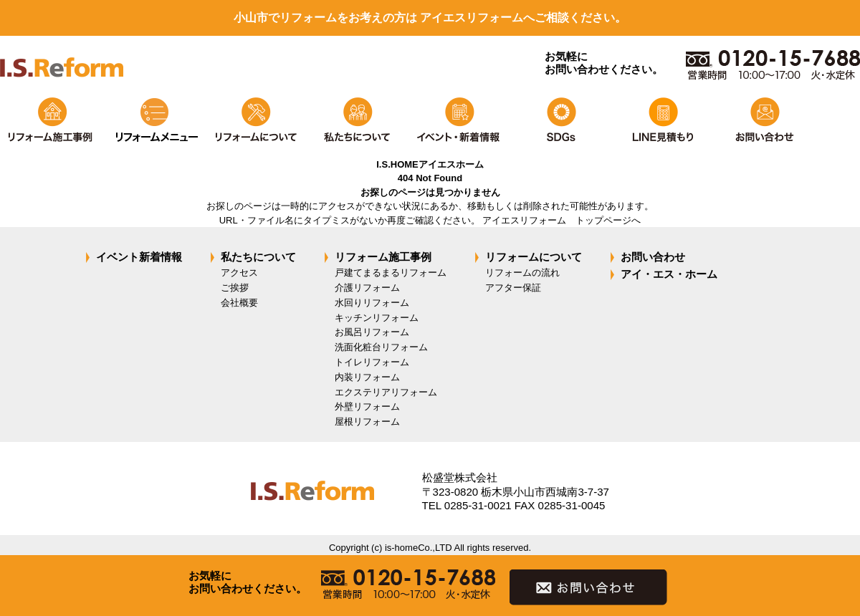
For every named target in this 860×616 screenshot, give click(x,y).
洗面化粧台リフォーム (381, 347)
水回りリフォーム (372, 303)
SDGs (560, 120)
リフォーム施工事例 (51, 120)
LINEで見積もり (661, 120)
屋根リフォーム (367, 422)
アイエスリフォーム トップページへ (562, 220)
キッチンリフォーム (377, 318)
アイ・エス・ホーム (669, 274)
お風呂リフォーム (372, 332)
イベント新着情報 (139, 257)
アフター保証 (513, 288)
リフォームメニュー (153, 120)
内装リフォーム (367, 377)
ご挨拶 (235, 288)
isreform (62, 77)
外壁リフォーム (367, 406)
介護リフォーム (367, 288)
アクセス (239, 273)
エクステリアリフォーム (386, 392)
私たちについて (356, 120)
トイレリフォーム (372, 362)
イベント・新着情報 (458, 120)
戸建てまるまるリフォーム (391, 273)
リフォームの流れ (522, 273)
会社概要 (239, 303)
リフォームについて (254, 120)
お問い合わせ (763, 120)
